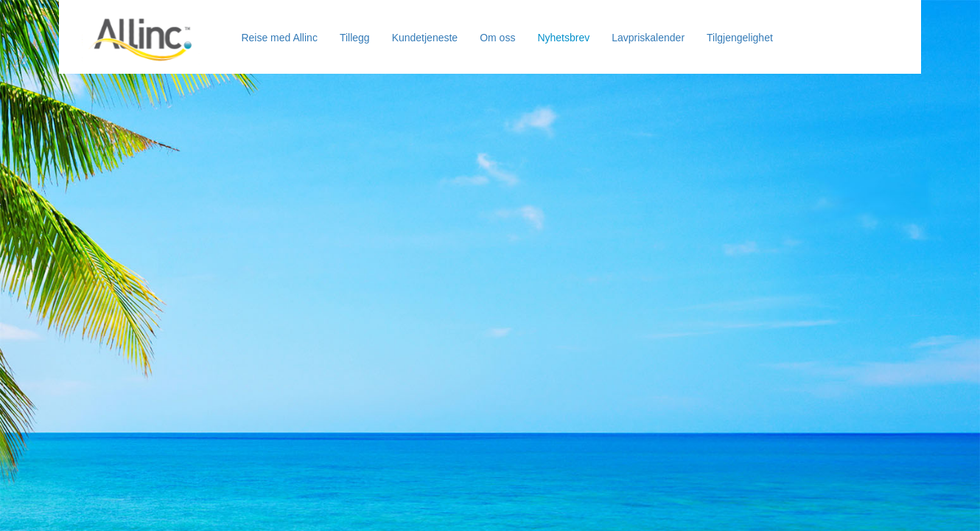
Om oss (497, 38)
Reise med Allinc (279, 38)
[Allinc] (141, 19)
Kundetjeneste (425, 38)
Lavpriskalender (648, 38)
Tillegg (355, 38)
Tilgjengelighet (740, 38)
